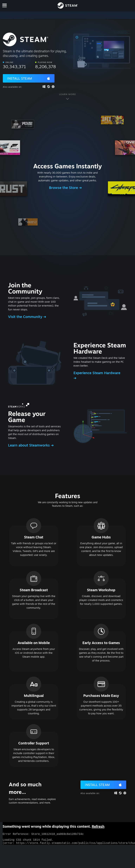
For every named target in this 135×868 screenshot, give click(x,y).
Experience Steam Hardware (97, 373)
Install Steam (20, 78)
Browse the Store (64, 188)
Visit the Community (26, 317)
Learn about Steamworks (29, 445)
